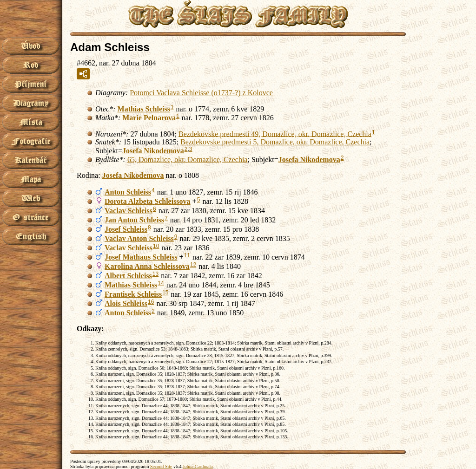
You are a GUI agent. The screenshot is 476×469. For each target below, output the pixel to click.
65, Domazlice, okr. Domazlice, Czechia (188, 160)
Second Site (161, 466)
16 (151, 302)
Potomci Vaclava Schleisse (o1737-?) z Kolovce (201, 93)
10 (156, 246)
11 (187, 255)
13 (155, 274)
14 (161, 283)
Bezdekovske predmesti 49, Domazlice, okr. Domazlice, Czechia (275, 134)
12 (193, 265)
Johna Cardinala (198, 466)
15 (165, 293)
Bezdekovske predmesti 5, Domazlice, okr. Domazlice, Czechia (275, 142)
